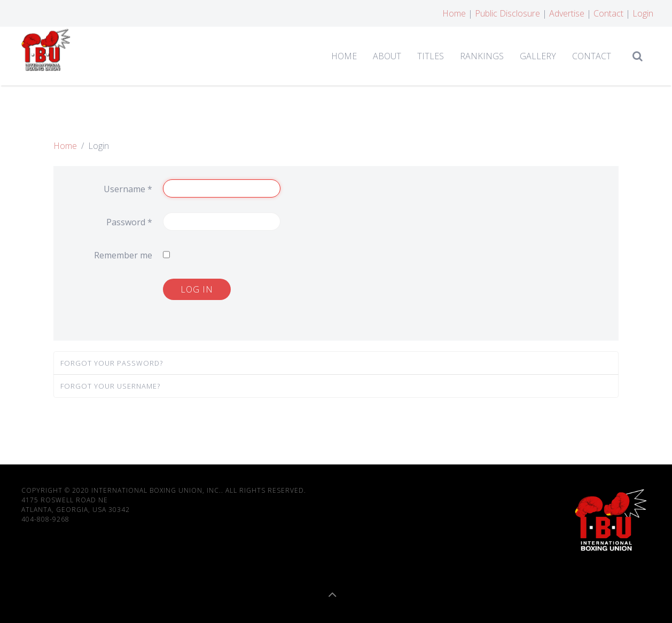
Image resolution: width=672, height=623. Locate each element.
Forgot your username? (110, 386)
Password (129, 222)
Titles (431, 56)
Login (643, 13)
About (387, 56)
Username (128, 189)
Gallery (538, 56)
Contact (608, 13)
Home (454, 13)
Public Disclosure (507, 13)
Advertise (567, 13)
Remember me (123, 255)
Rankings (482, 56)
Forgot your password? (112, 363)
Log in (197, 289)
